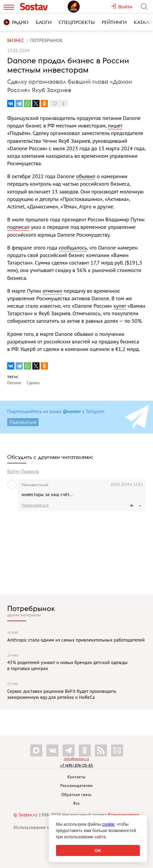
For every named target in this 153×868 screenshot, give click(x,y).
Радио (16, 22)
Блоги (44, 22)
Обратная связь (77, 795)
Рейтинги (114, 22)
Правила (30, 471)
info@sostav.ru (76, 759)
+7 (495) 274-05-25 (76, 765)
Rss (76, 803)
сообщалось (73, 248)
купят (120, 306)
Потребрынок (31, 608)
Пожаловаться (35, 505)
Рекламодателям (76, 786)
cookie (108, 824)
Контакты (76, 777)
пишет (115, 126)
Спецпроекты (77, 22)
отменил (52, 291)
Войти (13, 471)
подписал (18, 227)
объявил (86, 176)
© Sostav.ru (25, 815)
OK (98, 850)
